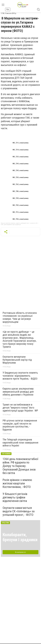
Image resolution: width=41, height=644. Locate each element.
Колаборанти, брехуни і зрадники (20, 537)
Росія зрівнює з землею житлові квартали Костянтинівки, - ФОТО (17, 483)
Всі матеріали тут (20, 552)
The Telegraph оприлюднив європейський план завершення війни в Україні (20, 443)
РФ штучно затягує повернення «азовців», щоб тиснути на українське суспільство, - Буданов (20, 425)
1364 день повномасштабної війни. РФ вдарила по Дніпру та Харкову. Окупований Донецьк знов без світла (20, 466)
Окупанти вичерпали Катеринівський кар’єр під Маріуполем (17, 360)
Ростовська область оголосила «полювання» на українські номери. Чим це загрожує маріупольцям (20, 317)
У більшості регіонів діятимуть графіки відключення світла (15, 497)
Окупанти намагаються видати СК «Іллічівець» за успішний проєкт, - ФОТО (19, 511)
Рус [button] (8, 9)
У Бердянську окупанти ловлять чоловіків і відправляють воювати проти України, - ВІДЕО (20, 376)
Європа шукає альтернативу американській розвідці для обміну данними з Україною (18, 392)
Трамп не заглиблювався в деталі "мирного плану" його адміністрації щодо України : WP (20, 408)
